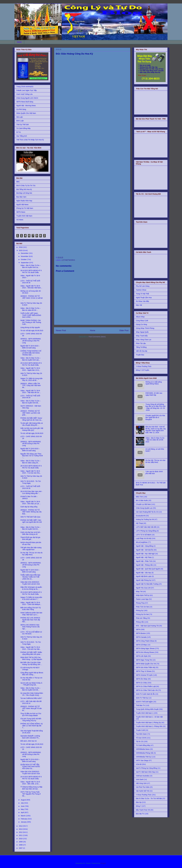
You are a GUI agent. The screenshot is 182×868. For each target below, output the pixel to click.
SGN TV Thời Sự (142, 698)
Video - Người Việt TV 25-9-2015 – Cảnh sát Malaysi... (31, 603)
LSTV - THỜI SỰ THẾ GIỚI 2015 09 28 (30, 487)
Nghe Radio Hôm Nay (24, 201)
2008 (21, 845)
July (22, 803)
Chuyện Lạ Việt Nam (143, 504)
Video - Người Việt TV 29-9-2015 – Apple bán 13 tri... (30, 369)
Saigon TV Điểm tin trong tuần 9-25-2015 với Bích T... (31, 598)
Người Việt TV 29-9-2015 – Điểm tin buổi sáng (30, 450)
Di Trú (19, 132)
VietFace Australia (142, 776)
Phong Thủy (140, 603)
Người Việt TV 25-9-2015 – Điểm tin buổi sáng (30, 760)
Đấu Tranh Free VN (143, 810)
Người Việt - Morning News (26, 106)
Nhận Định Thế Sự (143, 595)
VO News (20, 220)
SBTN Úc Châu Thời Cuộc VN (147, 690)
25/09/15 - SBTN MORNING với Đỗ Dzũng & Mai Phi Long (31, 754)
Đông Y (139, 806)
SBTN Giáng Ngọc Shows (145, 648)
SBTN (138, 629)
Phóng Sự (140, 610)
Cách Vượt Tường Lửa (24, 94)
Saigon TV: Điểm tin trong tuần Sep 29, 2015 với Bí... (31, 379)
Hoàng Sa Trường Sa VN (145, 519)
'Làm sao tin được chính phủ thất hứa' (154, 472)
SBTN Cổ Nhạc (141, 645)
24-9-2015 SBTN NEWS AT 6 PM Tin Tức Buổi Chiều (31, 778)
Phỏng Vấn (140, 622)
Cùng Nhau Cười (142, 321)
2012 (21, 832)
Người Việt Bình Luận (144, 576)
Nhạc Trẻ (139, 592)
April (23, 812)
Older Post (124, 330)
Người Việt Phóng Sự (144, 580)
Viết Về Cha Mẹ (142, 351)
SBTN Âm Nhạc (142, 679)
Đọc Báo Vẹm (21, 197)
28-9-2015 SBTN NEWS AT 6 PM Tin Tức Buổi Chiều (31, 467)
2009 (21, 842)
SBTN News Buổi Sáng (25, 102)
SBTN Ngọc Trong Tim (144, 660)
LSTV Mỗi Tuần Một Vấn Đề (146, 527)
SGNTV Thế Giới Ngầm (144, 702)
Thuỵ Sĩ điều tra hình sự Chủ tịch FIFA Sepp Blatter (31, 714)
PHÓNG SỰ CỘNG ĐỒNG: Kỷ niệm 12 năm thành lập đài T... (32, 726)
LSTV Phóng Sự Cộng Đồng (146, 531)
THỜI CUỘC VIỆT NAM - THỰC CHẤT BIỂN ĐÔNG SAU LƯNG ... (31, 315)
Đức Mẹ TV (140, 814)
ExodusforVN (141, 516)
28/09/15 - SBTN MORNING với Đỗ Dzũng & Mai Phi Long (31, 565)
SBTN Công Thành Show (145, 641)
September (25, 263)
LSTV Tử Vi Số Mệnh (144, 535)
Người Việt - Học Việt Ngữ (145, 554)
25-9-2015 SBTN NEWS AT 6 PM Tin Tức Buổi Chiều (31, 593)
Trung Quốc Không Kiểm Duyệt (147, 709)
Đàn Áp (139, 802)
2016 (21, 247)
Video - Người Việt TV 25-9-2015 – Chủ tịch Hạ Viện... (31, 648)
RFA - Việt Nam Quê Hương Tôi (147, 626)
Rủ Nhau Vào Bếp (142, 301)
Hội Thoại (139, 523)
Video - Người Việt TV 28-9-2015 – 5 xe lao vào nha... (31, 472)
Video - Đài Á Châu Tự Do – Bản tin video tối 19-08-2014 (155, 440)
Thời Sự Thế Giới (22, 125)
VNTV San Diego (142, 760)
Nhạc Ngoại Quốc (142, 332)
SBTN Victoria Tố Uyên (144, 675)
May (23, 809)
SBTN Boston (141, 633)
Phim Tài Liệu (141, 343)
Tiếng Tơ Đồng (141, 347)
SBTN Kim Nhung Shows (145, 652)
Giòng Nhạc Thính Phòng (145, 328)
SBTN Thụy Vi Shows (144, 671)
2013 (21, 829)
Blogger (103, 863)
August (24, 800)
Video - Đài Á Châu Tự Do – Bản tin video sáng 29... (31, 462)
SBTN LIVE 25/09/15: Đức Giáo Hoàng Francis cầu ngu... (30, 627)
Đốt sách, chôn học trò (28, 741)
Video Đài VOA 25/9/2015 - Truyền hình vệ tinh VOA (30, 773)
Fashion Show (141, 290)
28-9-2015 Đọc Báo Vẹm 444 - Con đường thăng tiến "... (31, 492)
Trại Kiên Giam (141, 734)
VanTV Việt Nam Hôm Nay (145, 772)
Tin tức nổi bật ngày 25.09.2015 (32, 744)
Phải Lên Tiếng (141, 618)
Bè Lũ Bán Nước (142, 500)
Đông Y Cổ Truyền (143, 370)
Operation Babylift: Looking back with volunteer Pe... (30, 737)
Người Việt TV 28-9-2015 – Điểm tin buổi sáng (30, 571)
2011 (21, 835)
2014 (21, 826)
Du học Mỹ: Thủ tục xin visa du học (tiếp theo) (31, 554)
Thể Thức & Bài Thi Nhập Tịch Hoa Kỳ (30, 140)
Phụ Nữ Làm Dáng (143, 286)
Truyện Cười (140, 730)
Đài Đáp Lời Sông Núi (24, 193)
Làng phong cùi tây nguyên (30, 327)
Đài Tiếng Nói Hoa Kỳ (24, 189)
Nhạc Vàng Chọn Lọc (144, 340)
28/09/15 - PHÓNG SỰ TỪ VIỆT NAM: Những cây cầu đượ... (31, 512)
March (23, 816)
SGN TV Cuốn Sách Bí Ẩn (145, 694)
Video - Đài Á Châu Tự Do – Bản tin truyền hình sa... (31, 266)
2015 (21, 250)
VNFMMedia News (143, 749)
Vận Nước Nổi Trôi (143, 791)
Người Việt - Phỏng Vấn (144, 565)
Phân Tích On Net (142, 607)
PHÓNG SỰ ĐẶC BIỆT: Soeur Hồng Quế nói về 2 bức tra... (31, 419)
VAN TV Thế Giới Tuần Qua (30, 517)
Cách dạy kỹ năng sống (29, 507)
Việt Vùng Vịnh (141, 783)
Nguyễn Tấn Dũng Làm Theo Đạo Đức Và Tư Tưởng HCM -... (32, 456)
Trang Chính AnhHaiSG (25, 87)
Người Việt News (22, 205)
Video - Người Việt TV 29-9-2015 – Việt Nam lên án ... (31, 392)
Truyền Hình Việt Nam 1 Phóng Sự (148, 723)
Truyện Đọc (140, 355)
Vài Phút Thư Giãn (143, 787)
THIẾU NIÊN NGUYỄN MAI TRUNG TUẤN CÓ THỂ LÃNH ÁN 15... (30, 577)
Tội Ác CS (140, 742)
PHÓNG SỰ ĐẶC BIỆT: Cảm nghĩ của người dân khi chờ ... (31, 522)
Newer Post (61, 330)
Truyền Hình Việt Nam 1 (145, 713)
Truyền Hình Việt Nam (24, 216)
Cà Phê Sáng (21, 109)
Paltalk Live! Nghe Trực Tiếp (27, 90)
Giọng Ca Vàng (141, 324)
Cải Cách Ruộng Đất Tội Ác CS (147, 512)
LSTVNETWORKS (68, 260)
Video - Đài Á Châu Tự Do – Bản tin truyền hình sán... (31, 359)
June (23, 806)
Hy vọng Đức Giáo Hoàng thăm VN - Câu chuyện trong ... (32, 694)
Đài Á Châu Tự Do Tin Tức (26, 186)
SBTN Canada (141, 637)
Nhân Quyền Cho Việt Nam (26, 113)
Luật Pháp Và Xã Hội (143, 538)
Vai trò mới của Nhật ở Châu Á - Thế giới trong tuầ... (31, 684)
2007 (21, 848)
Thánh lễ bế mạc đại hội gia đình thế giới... (30, 538)
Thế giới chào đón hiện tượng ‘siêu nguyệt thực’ (31, 549)
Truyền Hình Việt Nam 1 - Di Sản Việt (149, 717)
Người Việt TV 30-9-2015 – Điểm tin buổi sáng (30, 347)
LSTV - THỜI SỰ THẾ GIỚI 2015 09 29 (30, 397)
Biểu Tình (139, 497)
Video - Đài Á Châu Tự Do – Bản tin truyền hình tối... (31, 402)
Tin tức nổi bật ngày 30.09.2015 (32, 331)
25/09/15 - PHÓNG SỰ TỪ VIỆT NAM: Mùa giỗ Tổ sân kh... (31, 708)
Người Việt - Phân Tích (144, 561)
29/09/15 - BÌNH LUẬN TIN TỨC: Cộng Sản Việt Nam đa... (31, 386)
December (25, 253)
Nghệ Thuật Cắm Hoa (144, 298)
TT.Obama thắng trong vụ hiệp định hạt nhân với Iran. (31, 788)
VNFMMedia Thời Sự (144, 757)
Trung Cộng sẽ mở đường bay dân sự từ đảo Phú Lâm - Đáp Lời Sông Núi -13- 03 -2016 (156, 407)
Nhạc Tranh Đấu (142, 336)
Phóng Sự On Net (142, 614)
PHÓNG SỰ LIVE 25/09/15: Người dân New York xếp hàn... (30, 620)
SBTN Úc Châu (141, 683)
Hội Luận (20, 117)
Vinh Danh (140, 779)
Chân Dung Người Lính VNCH (27, 98)
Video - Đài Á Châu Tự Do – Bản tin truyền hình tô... (31, 528)
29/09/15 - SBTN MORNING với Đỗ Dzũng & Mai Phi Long (31, 444)
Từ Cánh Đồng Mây (23, 128)
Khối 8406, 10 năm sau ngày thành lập (154, 394)
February (24, 819)
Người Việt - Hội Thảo (144, 557)
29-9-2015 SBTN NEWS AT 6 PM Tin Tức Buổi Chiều (31, 364)
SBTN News (21, 212)
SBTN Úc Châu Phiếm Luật (146, 686)
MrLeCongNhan (142, 542)
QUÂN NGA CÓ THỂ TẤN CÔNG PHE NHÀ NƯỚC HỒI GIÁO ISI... (30, 767)
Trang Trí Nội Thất (142, 294)
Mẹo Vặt (139, 305)
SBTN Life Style (142, 656)
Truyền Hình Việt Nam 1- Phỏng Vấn (149, 726)
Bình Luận (20, 121)
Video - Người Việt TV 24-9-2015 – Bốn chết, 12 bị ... (30, 783)
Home (19, 42)
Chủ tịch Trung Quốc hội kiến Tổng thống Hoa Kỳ (31, 720)
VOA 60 (139, 764)
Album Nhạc (140, 317)
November (25, 256)
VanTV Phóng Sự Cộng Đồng (146, 768)
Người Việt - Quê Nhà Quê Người (148, 569)
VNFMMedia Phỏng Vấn (145, 753)
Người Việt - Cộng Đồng (145, 546)
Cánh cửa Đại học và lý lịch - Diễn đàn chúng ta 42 (31, 533)
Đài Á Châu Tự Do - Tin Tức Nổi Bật (149, 798)
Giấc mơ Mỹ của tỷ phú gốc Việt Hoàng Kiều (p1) (32, 429)
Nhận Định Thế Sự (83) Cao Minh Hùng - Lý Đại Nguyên (31, 658)
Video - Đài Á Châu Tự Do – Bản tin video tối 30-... (31, 309)
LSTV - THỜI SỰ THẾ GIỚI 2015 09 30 (30, 282)
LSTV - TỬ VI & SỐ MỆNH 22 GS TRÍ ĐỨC (31, 633)
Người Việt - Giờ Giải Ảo (145, 550)
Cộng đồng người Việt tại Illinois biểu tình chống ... (32, 674)
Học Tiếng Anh (22, 136)
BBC (18, 182)
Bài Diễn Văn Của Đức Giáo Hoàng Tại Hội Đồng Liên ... (31, 663)
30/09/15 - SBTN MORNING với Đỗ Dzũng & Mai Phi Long (31, 341)
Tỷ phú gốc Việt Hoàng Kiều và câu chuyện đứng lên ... (32, 424)
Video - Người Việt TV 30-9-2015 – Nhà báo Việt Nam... (31, 287)
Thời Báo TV (140, 705)
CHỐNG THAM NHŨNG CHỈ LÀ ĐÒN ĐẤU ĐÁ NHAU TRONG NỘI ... (31, 353)
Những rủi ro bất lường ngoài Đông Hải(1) (154, 383)
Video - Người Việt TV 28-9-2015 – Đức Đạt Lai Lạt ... (31, 503)
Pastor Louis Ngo (142, 599)
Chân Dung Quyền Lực (144, 508)
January (24, 822)
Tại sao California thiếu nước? (31, 698)
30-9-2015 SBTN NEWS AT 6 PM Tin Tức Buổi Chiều (31, 271)
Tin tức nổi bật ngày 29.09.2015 (32, 433)
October (24, 259)
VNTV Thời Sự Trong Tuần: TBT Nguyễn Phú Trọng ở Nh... (30, 794)
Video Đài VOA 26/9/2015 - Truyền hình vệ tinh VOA (30, 583)
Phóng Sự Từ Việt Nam (25, 208)
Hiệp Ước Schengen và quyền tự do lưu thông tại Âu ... (31, 588)
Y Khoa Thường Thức (144, 366)
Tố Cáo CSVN (141, 738)
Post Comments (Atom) (97, 337)
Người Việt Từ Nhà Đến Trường (147, 584)
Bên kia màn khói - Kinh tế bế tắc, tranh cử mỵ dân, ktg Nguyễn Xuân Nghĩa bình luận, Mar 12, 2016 (156, 430)
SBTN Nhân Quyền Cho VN (146, 664)
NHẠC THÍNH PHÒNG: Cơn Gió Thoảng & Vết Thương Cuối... (31, 322)
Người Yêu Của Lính (143, 588)
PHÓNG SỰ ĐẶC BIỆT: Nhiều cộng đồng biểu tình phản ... (31, 653)
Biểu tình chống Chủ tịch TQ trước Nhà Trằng (31, 609)
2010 (21, 839)
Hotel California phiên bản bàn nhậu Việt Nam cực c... (31, 614)
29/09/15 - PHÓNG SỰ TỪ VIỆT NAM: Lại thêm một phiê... (30, 413)
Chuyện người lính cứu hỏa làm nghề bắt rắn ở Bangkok (155, 417)
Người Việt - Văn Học (144, 573)
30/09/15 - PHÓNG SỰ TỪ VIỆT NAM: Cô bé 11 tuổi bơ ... (32, 298)
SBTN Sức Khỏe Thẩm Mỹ (145, 667)
